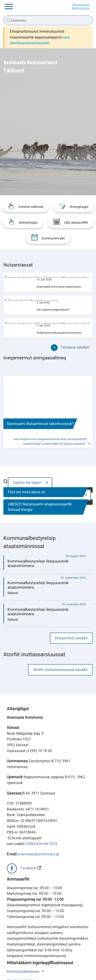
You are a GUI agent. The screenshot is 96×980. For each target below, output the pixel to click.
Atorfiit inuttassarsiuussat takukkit (60, 670)
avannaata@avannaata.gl (38, 854)
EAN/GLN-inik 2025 (42, 844)
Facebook (28, 868)
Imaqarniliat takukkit (71, 638)
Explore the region (27, 483)
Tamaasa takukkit (75, 347)
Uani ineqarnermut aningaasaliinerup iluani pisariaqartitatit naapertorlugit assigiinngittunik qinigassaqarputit (50, 441)
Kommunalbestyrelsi (23, 972)
